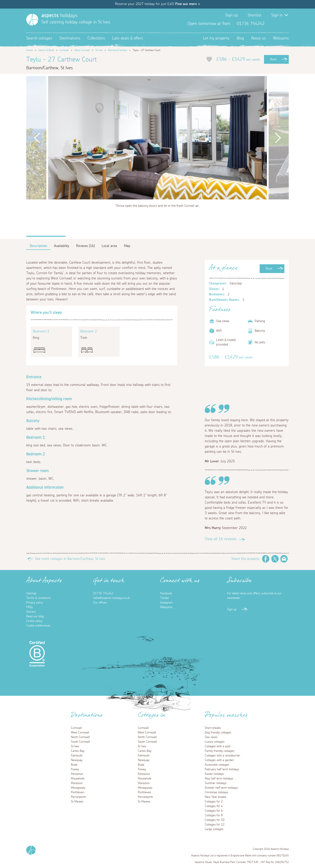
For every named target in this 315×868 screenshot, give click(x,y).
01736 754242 (103, 593)
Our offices (100, 603)
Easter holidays (214, 774)
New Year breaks (215, 797)
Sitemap (31, 593)
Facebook (271, 24)
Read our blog (35, 616)
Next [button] (278, 138)
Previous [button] (37, 138)
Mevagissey (78, 788)
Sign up (232, 15)
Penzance (77, 774)
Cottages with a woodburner (222, 756)
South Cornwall (80, 742)
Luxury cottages (215, 742)
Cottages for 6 (214, 811)
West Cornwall (82, 50)
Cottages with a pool (218, 746)
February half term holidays (222, 769)
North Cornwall (80, 737)
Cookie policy (34, 621)
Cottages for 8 (214, 815)
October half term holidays (221, 788)
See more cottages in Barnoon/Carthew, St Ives (70, 559)
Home (30, 50)
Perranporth (78, 797)
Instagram (285, 24)
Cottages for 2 (214, 802)
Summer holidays (216, 783)
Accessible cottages (217, 765)
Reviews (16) (85, 246)
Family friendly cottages (220, 751)
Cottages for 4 (214, 806)
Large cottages (214, 829)
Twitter (278, 24)
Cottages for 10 (215, 820)
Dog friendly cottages (218, 733)
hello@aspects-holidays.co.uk (111, 598)
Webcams (281, 38)
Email (284, 559)
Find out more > (188, 4)
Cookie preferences (38, 626)
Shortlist (255, 15)
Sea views (211, 737)
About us (258, 38)
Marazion (77, 783)
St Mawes (77, 802)
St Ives (99, 50)
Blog (240, 38)
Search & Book (46, 50)
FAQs (30, 607)
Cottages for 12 (215, 825)
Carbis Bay (78, 751)
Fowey (75, 769)
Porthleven (78, 792)
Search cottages (39, 38)
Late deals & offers (128, 38)
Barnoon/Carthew (118, 50)
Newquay (77, 760)
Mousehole (78, 779)
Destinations (70, 38)
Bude (74, 765)
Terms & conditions (38, 598)
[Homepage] (32, 20)
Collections (96, 38)
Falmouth (77, 756)
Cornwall (64, 50)
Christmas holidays (216, 792)
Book (273, 59)
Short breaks (213, 728)
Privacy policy (35, 603)
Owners (31, 612)
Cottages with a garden (219, 760)
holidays (59, 16)
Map (127, 246)
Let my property (216, 38)
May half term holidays (219, 779)
